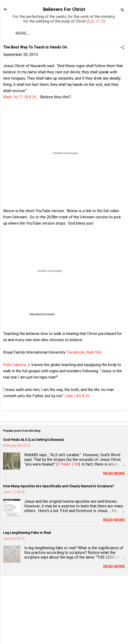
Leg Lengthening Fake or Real (27, 533)
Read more (114, 474)
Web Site (94, 352)
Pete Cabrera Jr (17, 365)
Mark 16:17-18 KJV (20, 97)
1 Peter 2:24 (68, 464)
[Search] (123, 11)
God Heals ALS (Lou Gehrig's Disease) (34, 440)
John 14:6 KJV (77, 396)
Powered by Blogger (64, 634)
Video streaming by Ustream (42, 314)
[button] (123, 48)
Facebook (76, 352)
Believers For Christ (64, 9)
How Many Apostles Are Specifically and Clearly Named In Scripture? (59, 486)
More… (22, 33)
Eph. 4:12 (96, 21)
